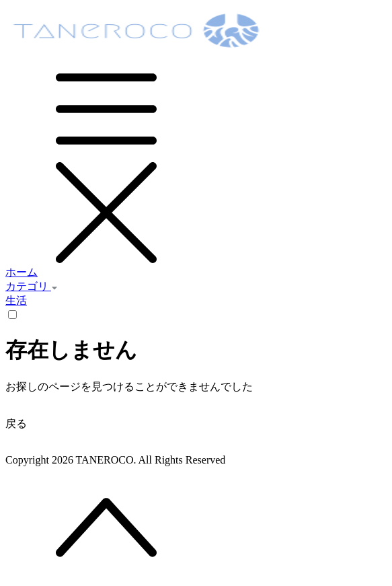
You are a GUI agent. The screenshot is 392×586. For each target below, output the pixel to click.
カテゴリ (32, 286)
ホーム (22, 272)
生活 (16, 300)
